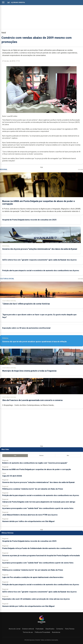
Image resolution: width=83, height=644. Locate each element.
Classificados (50, 629)
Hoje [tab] (15, 456)
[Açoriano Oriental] (41, 624)
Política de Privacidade (42, 632)
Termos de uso (28, 632)
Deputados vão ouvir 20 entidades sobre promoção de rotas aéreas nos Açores (36, 599)
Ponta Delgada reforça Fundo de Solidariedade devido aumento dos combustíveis (37, 548)
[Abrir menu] (3, 2)
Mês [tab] (68, 456)
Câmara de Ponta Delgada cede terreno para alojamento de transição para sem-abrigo (39, 502)
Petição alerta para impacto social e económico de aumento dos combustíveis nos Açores (41, 270)
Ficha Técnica (70, 629)
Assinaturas (56, 632)
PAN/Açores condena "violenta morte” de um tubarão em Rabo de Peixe (33, 489)
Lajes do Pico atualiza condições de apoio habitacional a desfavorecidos (33, 577)
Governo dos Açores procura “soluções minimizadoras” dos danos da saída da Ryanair (40, 249)
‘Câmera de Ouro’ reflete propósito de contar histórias (26, 304)
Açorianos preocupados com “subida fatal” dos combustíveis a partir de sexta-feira (38, 508)
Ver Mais (80, 170)
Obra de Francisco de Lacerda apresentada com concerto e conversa (32, 400)
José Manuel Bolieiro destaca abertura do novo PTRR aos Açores (30, 515)
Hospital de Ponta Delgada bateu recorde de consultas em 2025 (29, 220)
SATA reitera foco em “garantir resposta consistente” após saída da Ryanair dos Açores (39, 260)
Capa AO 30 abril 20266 (12, 476)
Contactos (60, 629)
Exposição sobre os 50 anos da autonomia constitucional (26, 328)
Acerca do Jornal (15, 629)
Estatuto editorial (28, 629)
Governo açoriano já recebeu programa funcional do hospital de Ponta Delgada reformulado (41, 555)
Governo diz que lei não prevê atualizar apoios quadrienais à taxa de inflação (34, 342)
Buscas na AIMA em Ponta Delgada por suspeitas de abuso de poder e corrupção (37, 469)
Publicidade (40, 629)
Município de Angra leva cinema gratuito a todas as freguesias (29, 371)
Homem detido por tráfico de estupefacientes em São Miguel (28, 521)
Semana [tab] (41, 456)
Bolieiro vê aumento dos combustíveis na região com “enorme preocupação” (35, 463)
